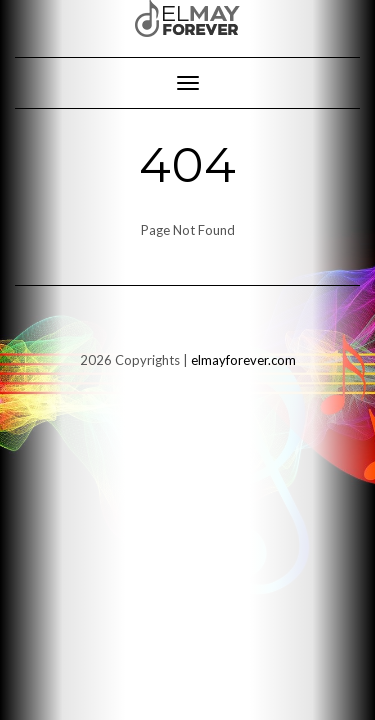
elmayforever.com (243, 360)
